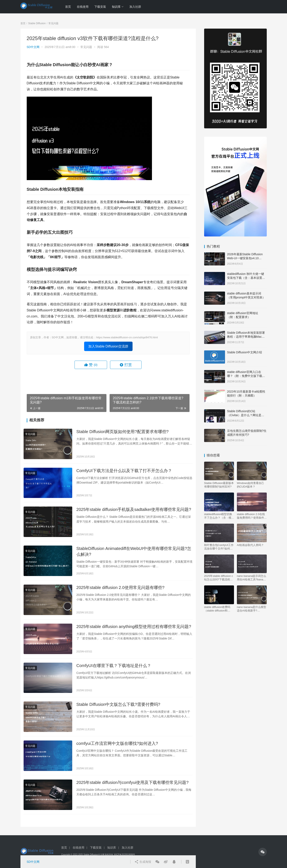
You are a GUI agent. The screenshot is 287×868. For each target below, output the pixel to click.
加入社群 (135, 7)
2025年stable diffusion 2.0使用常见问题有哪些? (120, 588)
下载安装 (100, 7)
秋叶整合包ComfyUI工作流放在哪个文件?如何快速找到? (219, 547)
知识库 (116, 7)
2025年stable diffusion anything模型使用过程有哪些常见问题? (134, 627)
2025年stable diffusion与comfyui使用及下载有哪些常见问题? (133, 782)
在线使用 (83, 7)
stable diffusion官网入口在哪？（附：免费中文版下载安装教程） (246, 376)
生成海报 (143, 862)
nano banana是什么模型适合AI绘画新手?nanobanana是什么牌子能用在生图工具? (252, 609)
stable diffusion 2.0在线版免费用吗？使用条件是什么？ (252, 516)
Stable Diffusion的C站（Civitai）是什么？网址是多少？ (246, 415)
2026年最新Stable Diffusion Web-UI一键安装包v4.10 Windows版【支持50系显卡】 (246, 258)
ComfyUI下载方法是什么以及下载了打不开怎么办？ (124, 471)
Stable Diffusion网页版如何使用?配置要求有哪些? (123, 432)
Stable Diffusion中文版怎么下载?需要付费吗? (118, 704)
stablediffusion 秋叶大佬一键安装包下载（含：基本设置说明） (246, 278)
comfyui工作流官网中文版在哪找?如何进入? (117, 743)
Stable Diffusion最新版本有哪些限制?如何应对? (219, 485)
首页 (68, 7)
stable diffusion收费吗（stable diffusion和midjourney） (217, 609)
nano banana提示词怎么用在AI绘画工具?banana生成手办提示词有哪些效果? (252, 578)
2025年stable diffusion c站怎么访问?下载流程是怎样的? (219, 578)
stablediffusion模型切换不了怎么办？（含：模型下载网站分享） (219, 516)
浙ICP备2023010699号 (124, 855)
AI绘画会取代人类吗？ (250, 545)
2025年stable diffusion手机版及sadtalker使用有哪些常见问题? (134, 509)
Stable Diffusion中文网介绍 (245, 352)
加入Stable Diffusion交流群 (108, 346)
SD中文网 (33, 47)
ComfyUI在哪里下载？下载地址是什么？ (114, 666)
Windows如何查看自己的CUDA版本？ (251, 485)
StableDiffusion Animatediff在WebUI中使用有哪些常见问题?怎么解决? (134, 551)
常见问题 (86, 47)
